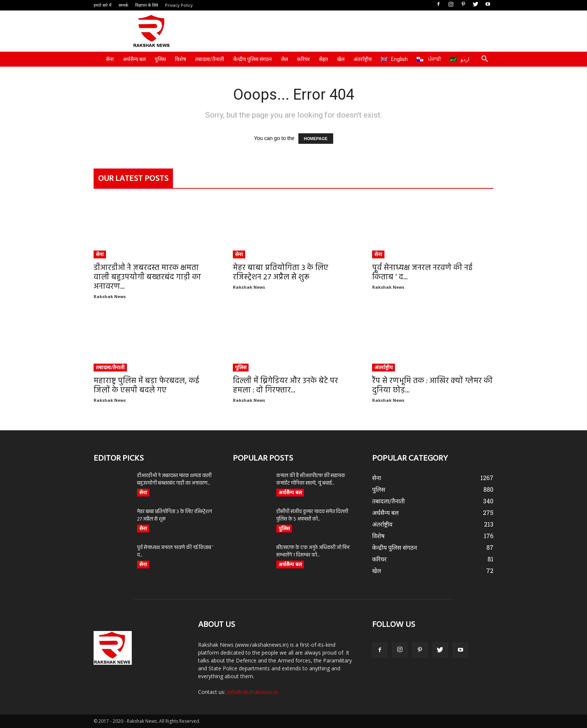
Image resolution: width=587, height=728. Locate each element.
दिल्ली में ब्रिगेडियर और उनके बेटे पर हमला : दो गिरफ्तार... (285, 386)
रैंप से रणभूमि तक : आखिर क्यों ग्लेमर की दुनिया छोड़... (432, 386)
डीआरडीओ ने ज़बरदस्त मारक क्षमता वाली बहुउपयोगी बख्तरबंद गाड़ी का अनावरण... (147, 277)
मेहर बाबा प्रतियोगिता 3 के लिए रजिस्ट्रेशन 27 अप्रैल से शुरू (281, 273)
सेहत (323, 59)
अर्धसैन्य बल (134, 59)
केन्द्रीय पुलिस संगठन (253, 59)
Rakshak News (110, 296)
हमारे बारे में (103, 5)
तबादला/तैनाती (210, 59)
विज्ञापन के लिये (147, 5)
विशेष (180, 59)
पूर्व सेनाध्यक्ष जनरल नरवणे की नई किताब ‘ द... (422, 273)
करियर (303, 59)
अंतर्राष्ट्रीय (363, 59)
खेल (341, 59)
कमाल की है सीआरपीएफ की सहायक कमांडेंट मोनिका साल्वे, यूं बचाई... (311, 480)
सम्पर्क (123, 5)
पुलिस (160, 59)
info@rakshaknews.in (252, 692)
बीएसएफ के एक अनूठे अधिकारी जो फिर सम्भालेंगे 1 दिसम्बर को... (313, 551)
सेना (110, 59)
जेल (284, 59)
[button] (484, 60)
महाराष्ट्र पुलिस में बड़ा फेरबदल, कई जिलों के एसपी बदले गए (146, 386)
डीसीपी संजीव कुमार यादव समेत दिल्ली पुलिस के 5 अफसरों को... (312, 515)
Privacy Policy (179, 5)
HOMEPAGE (316, 139)
